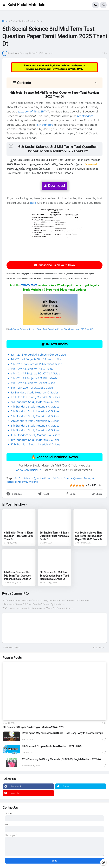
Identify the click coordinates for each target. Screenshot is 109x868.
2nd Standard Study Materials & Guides (36, 397)
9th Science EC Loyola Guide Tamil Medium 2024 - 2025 (52, 746)
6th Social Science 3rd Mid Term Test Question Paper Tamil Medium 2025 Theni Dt (52, 329)
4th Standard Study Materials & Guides (35, 406)
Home (5, 21)
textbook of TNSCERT (32, 111)
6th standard (85, 116)
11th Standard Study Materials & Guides (35, 440)
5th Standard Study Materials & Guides (35, 411)
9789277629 (29, 285)
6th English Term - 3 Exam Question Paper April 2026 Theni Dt (19, 536)
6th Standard (45, 125)
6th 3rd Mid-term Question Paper (27, 21)
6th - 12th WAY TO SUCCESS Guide (32, 388)
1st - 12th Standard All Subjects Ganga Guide (38, 355)
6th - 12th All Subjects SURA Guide (32, 369)
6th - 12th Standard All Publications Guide (37, 364)
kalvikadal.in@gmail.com (39, 69)
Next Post (99, 648)
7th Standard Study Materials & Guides (35, 421)
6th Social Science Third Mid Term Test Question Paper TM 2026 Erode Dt (89, 536)
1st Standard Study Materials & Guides (35, 392)
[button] (5, 5)
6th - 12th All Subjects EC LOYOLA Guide (36, 373)
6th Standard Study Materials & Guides (35, 416)
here (33, 203)
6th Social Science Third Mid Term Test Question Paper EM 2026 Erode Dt (18, 576)
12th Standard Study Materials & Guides (36, 444)
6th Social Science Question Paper (72, 478)
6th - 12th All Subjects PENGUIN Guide (34, 378)
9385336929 (77, 69)
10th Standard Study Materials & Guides (36, 435)
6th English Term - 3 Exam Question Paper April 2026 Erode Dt (54, 536)
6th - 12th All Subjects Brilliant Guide (33, 383)
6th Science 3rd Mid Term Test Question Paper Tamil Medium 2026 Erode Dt (54, 576)
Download (55, 186)
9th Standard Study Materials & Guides (35, 430)
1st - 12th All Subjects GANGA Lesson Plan (37, 359)
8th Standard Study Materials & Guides (35, 426)
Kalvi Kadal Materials (26, 5)
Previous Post (12, 648)
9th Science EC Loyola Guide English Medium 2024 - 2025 (33, 727)
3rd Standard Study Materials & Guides (35, 402)
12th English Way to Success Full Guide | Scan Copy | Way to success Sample (63, 733)
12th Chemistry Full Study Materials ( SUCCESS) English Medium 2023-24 (61, 759)
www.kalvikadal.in (29, 470)
